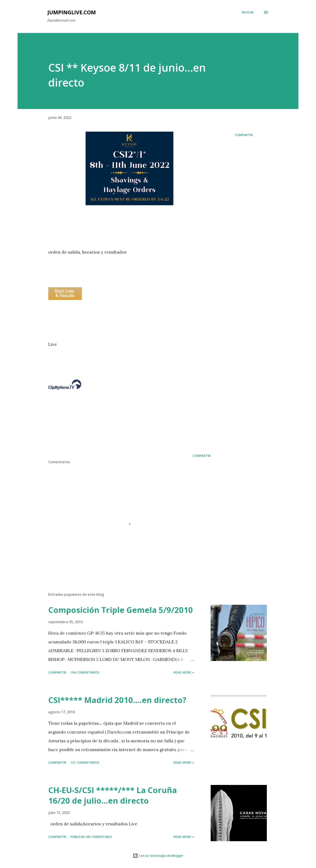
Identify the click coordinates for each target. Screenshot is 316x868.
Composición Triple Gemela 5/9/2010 (121, 610)
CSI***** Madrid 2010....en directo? (117, 700)
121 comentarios (85, 762)
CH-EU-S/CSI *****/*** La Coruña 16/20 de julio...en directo (113, 795)
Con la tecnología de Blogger (158, 856)
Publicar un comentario (91, 837)
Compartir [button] (244, 135)
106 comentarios (85, 672)
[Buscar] (248, 12)
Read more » (184, 672)
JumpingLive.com (72, 12)
